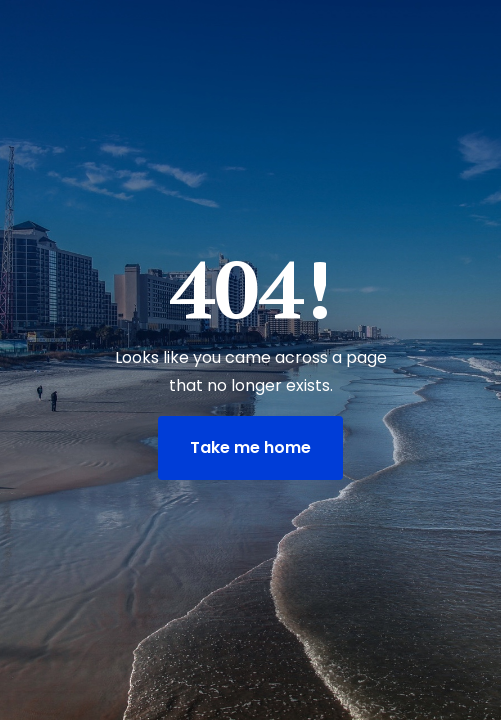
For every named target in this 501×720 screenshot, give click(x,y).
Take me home (250, 447)
